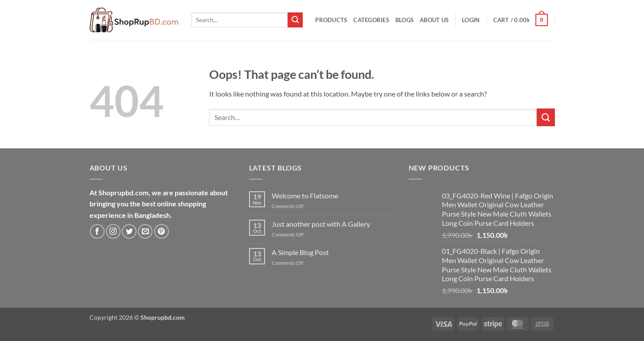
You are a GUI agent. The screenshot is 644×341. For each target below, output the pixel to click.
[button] (471, 20)
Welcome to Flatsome (305, 196)
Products (331, 20)
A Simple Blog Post (300, 252)
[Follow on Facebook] (97, 231)
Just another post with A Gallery (321, 224)
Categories (371, 20)
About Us (434, 20)
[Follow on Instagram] (113, 231)
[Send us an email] (145, 231)
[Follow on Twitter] (129, 231)
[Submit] (295, 20)
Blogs (404, 20)
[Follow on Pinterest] (162, 231)
